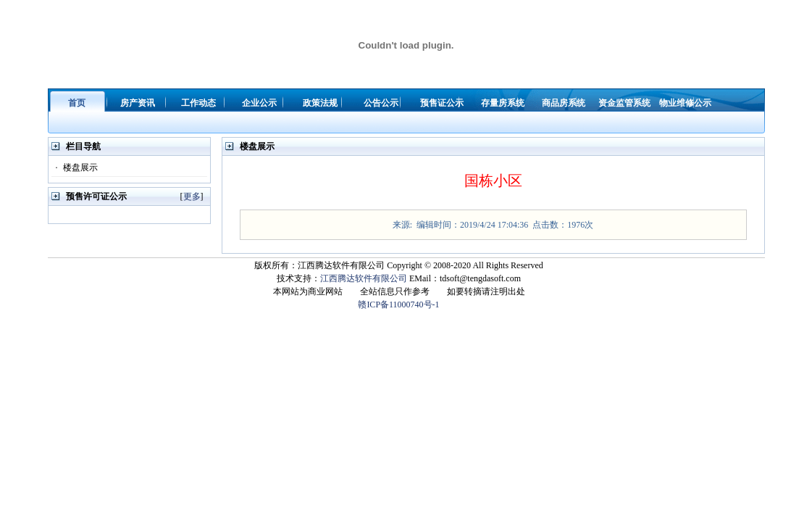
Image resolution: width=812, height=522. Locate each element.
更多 (192, 196)
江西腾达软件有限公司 (364, 278)
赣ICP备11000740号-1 (398, 304)
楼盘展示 (75, 167)
